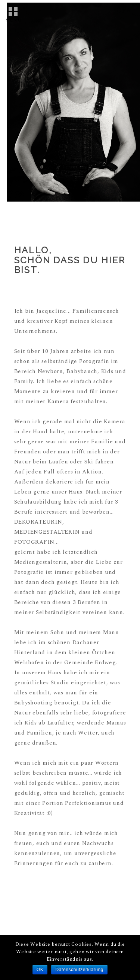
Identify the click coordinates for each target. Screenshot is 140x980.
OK (40, 970)
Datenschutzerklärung (79, 970)
